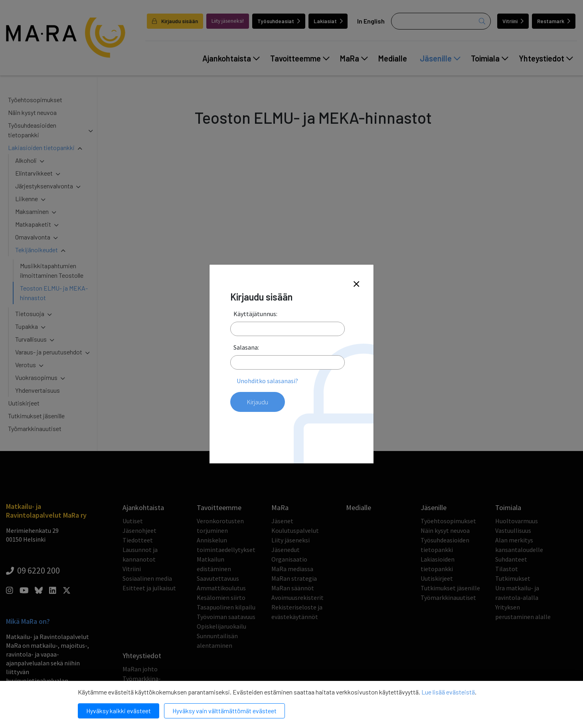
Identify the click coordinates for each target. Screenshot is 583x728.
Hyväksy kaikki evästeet (119, 711)
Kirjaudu (258, 402)
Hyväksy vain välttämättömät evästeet (224, 711)
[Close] (356, 284)
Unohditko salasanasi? (267, 381)
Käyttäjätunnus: (255, 314)
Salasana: (246, 347)
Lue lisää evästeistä (448, 692)
